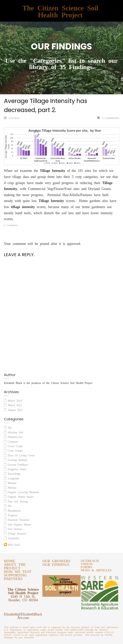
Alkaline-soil (15, 436)
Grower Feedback (18, 464)
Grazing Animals (18, 459)
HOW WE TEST (18, 571)
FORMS (86, 566)
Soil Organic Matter (20, 524)
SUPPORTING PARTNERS (15, 576)
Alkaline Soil (15, 432)
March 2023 (15, 405)
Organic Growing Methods (23, 492)
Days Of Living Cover (21, 455)
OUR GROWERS (56, 560)
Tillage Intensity (17, 533)
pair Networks (26, 637)
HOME (10, 560)
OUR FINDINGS (56, 564)
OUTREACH (90, 560)
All (10, 427)
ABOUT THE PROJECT (15, 566)
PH (10, 505)
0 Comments (110, 117)
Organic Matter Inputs (21, 496)
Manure (12, 482)
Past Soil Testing (18, 501)
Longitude (14, 478)
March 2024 (15, 400)
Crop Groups (15, 450)
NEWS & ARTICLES (96, 570)
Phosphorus (14, 510)
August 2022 (15, 409)
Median (12, 487)
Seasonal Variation (18, 519)
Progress (13, 515)
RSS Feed (12, 544)
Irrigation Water (17, 469)
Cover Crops (15, 446)
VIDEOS (87, 563)
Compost (13, 441)
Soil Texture (15, 528)
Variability (14, 538)
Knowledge (14, 473)
